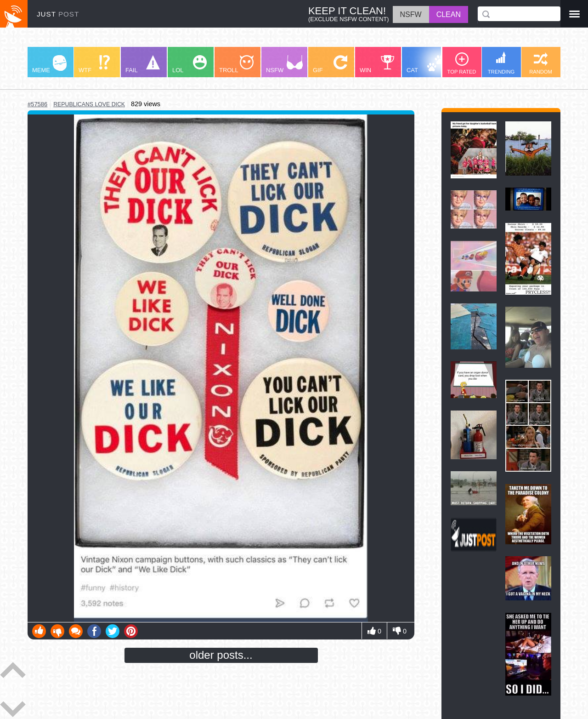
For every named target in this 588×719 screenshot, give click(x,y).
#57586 (37, 104)
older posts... (221, 655)
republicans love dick (89, 104)
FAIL (143, 64)
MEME (49, 64)
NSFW (284, 64)
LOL (189, 64)
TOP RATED (462, 63)
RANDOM (541, 63)
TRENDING (501, 63)
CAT (426, 64)
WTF (94, 64)
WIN (377, 64)
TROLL (236, 64)
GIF (330, 64)
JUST (58, 14)
